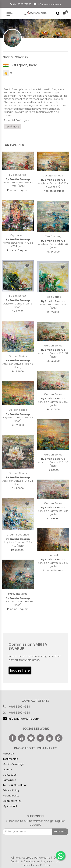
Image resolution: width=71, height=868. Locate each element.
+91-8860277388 (22, 4)
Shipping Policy (12, 801)
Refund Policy (11, 796)
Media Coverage (13, 764)
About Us (8, 754)
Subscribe (60, 832)
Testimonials (11, 759)
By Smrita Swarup (18, 179)
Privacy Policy (11, 790)
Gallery (7, 769)
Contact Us (10, 775)
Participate (9, 780)
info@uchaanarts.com (49, 4)
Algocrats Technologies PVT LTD (41, 863)
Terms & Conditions (15, 785)
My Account (10, 806)
